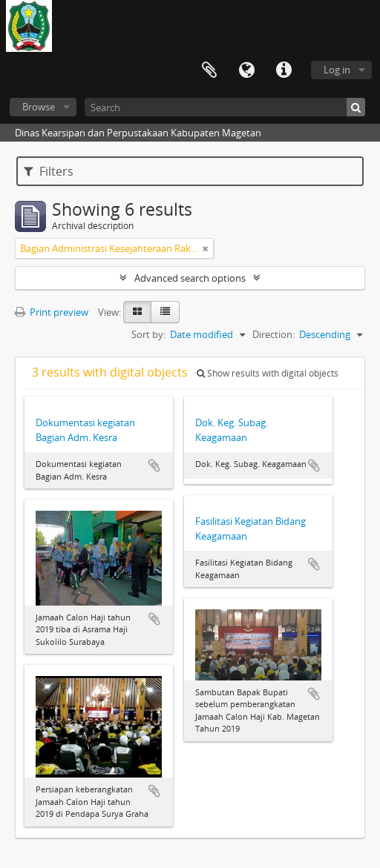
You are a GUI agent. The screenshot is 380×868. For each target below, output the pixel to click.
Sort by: (148, 334)
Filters (49, 171)
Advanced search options (190, 278)
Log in (337, 70)
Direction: (273, 334)
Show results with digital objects (268, 373)
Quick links (284, 70)
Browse (39, 107)
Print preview (52, 312)
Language (246, 70)
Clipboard (209, 70)
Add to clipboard (154, 466)
